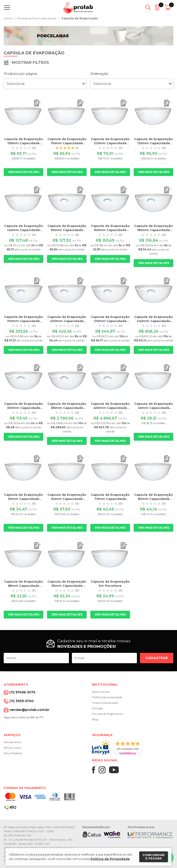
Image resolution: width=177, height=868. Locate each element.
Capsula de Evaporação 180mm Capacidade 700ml (153, 230)
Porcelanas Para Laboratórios (37, 18)
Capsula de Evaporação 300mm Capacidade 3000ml (24, 408)
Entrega (97, 708)
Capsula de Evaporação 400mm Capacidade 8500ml (110, 408)
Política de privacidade (107, 697)
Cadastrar (157, 658)
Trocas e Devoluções (105, 703)
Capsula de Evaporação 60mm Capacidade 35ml (67, 499)
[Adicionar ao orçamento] (37, 103)
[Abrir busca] (148, 8)
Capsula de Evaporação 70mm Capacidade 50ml (110, 499)
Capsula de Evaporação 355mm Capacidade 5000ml (67, 408)
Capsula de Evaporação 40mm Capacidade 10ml (153, 408)
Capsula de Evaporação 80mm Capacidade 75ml (153, 499)
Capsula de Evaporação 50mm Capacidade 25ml (24, 499)
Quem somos (101, 692)
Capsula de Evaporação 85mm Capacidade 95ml (24, 586)
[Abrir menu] (8, 8)
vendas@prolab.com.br (29, 710)
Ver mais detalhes (24, 172)
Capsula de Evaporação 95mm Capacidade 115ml (67, 586)
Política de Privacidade (110, 859)
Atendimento (13, 742)
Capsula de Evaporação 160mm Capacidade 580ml (110, 230)
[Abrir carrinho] (168, 8)
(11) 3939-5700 (22, 701)
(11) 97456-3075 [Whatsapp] (22, 692)
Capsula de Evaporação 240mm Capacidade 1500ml (153, 321)
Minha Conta (12, 748)
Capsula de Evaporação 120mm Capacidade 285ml (110, 143)
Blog (95, 719)
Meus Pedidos (13, 753)
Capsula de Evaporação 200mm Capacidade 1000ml (67, 321)
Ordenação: (100, 74)
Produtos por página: (21, 74)
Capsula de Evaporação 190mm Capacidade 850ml (24, 321)
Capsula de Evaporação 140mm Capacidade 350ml (24, 230)
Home (8, 18)
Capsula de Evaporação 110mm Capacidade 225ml (67, 143)
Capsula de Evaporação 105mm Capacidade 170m (24, 143)
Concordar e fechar (154, 857)
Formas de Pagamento (107, 714)
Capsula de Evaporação (80, 18)
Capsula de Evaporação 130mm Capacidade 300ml (153, 143)
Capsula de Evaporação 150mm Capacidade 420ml (67, 230)
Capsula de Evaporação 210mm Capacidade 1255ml (110, 321)
